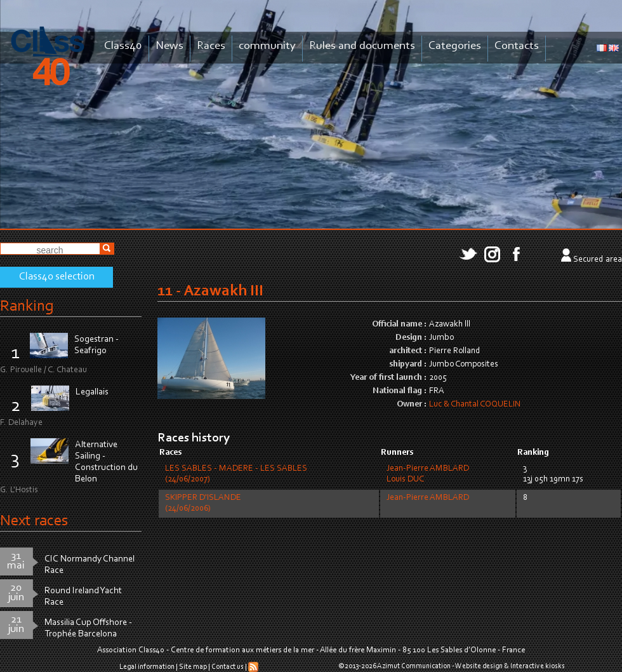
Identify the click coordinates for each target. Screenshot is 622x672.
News (169, 46)
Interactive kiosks (538, 666)
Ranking (27, 306)
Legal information (147, 667)
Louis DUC (405, 480)
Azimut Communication (414, 666)
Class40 (123, 46)
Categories (455, 46)
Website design (479, 666)
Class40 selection (57, 277)
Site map (193, 667)
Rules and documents (362, 46)
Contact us (228, 667)
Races (211, 46)
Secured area (598, 260)
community (267, 46)
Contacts (517, 46)
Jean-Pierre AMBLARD (428, 469)
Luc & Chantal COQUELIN (475, 405)
